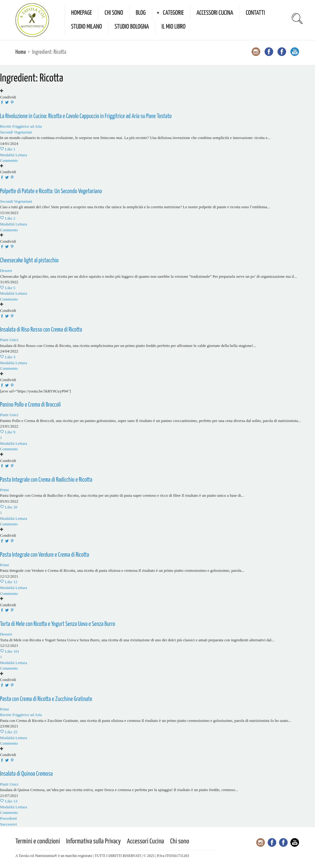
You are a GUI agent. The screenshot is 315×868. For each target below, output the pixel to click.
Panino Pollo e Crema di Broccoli (30, 405)
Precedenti (8, 818)
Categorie (173, 13)
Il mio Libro (173, 27)
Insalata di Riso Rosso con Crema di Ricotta (41, 330)
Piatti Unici (9, 340)
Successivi (8, 824)
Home (21, 52)
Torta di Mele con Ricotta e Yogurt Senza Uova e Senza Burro (58, 624)
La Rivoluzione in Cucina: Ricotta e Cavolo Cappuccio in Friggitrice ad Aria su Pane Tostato (86, 116)
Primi (4, 565)
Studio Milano (87, 27)
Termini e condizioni (38, 841)
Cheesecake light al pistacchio (29, 261)
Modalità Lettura (14, 155)
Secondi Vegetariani (16, 132)
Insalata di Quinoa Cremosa (26, 774)
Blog (141, 13)
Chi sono (114, 13)
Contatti (255, 13)
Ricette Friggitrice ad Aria (21, 126)
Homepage (82, 13)
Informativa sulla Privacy (94, 841)
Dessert (6, 271)
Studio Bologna (132, 27)
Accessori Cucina (215, 13)
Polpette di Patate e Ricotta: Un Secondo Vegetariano (51, 191)
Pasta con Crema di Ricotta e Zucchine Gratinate (46, 699)
